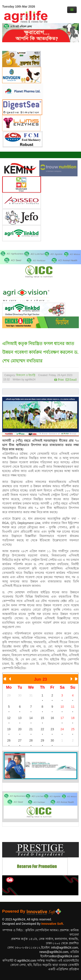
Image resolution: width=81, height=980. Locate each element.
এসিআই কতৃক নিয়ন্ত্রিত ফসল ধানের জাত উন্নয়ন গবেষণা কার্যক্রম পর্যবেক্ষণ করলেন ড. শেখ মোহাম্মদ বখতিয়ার (40, 352)
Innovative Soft (52, 924)
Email (73, 380)
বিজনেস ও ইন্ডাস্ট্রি (26, 375)
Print (60, 380)
